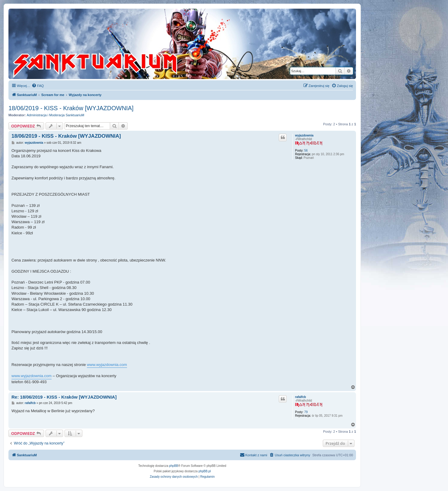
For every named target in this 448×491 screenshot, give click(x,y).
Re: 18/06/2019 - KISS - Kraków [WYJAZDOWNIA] (64, 397)
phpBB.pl (205, 471)
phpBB (174, 466)
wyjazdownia (304, 135)
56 (306, 151)
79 (306, 412)
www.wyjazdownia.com (107, 365)
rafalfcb (300, 397)
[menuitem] (38, 86)
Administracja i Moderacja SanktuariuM (56, 115)
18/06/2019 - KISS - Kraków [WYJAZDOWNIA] (71, 108)
